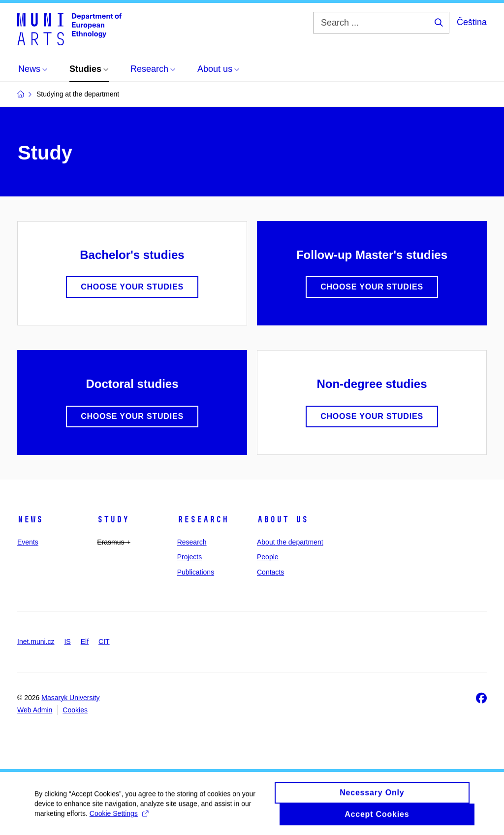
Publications (196, 572)
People (268, 557)
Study (113, 519)
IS (67, 642)
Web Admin (35, 710)
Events (28, 542)
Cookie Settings (119, 818)
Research (203, 519)
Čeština (472, 22)
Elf (85, 642)
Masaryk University (70, 698)
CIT (104, 642)
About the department (290, 542)
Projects (190, 557)
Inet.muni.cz (36, 642)
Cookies (75, 710)
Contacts (270, 572)
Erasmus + (113, 542)
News (30, 519)
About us (283, 519)
